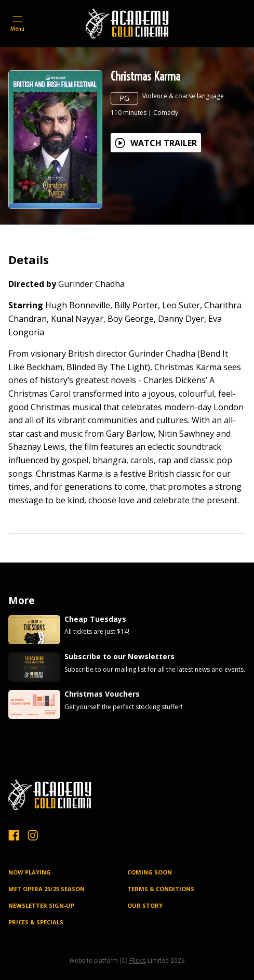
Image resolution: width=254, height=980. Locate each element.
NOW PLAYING (30, 872)
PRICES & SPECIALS (36, 922)
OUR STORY (145, 905)
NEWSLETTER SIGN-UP (41, 905)
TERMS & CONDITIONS (161, 889)
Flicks (138, 961)
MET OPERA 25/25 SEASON (46, 889)
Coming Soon (150, 872)
